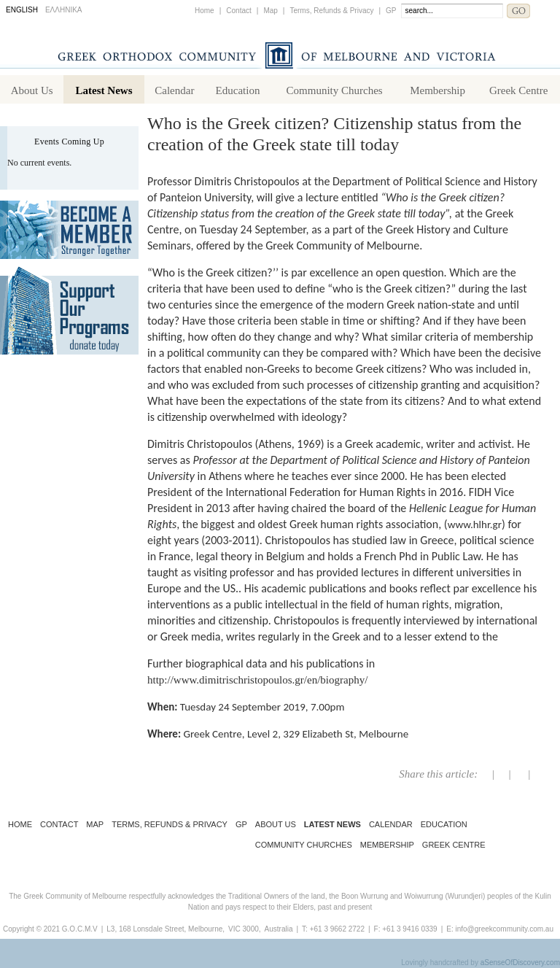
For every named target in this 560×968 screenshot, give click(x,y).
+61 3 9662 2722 (337, 929)
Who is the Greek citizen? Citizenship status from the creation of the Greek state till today (334, 134)
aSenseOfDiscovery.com (520, 963)
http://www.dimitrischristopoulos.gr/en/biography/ (257, 680)
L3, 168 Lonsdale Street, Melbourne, (166, 929)
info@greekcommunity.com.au (504, 929)
